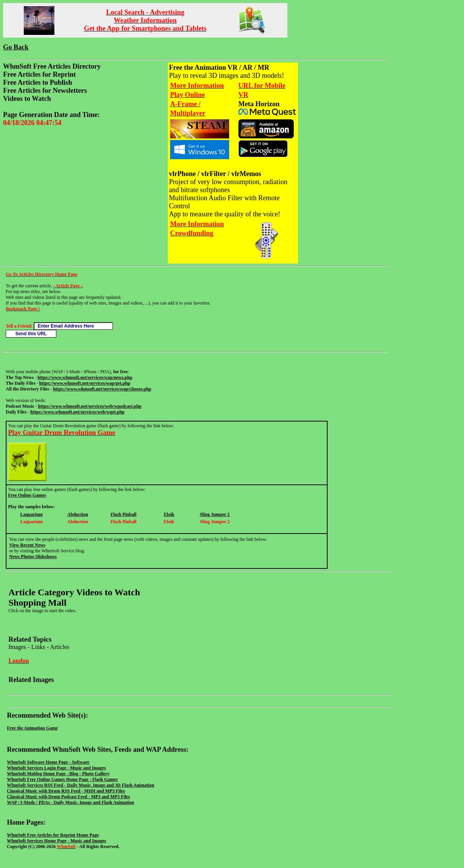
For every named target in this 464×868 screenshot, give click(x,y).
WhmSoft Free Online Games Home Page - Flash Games (62, 779)
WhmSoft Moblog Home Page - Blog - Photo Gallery (58, 774)
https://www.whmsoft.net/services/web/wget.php (77, 412)
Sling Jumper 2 (215, 514)
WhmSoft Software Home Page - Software (48, 762)
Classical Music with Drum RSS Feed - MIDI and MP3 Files (66, 791)
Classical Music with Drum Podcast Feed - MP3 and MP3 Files (68, 797)
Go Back (16, 47)
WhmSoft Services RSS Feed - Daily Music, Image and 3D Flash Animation (81, 785)
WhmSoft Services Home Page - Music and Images (57, 841)
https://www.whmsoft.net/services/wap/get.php (85, 383)
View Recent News (27, 545)
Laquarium (32, 514)
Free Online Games (27, 495)
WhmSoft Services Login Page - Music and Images (56, 768)
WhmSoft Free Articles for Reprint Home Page (53, 835)
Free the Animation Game (32, 728)
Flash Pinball (123, 514)
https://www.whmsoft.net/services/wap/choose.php (102, 389)
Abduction (78, 514)
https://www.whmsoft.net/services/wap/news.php (85, 377)
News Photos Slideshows (33, 557)
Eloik (169, 514)
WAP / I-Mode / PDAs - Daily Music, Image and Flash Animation (71, 802)
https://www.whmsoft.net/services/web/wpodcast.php (90, 406)
